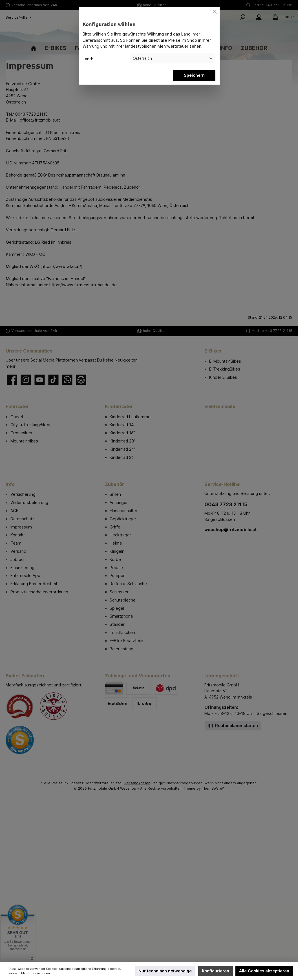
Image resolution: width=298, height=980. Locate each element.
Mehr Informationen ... (37, 973)
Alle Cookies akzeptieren (264, 971)
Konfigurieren (216, 971)
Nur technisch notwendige (165, 971)
